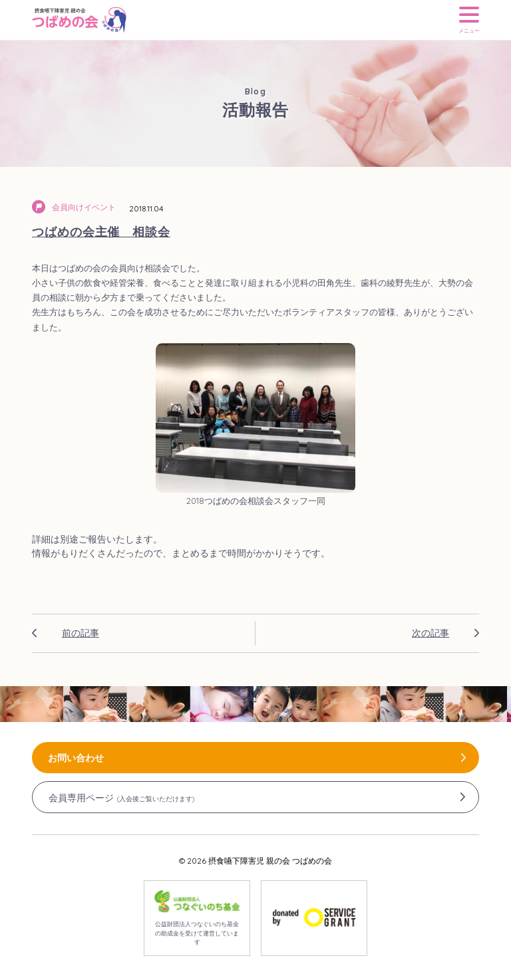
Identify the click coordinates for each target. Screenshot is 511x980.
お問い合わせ (76, 758)
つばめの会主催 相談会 (101, 232)
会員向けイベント (84, 207)
